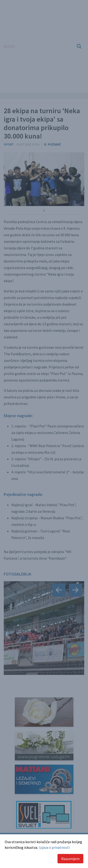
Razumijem (70, 859)
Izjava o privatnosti (54, 847)
